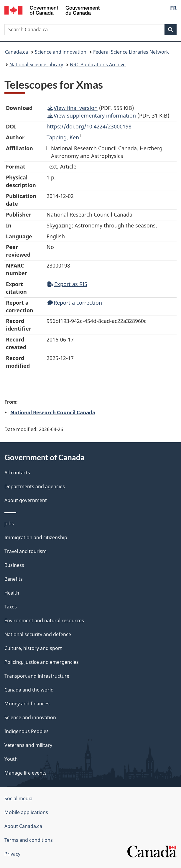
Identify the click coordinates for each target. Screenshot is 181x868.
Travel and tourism (25, 551)
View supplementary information (92, 115)
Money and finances (27, 704)
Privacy (12, 854)
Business (14, 565)
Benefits (14, 579)
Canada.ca (17, 52)
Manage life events (25, 773)
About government (26, 500)
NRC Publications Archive (98, 65)
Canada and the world (29, 690)
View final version (73, 108)
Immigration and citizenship (36, 537)
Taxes (11, 607)
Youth (11, 759)
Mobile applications (26, 812)
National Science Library (36, 65)
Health (12, 593)
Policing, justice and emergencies (42, 662)
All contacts (17, 473)
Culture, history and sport (33, 648)
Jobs (9, 524)
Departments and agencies (35, 486)
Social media (18, 798)
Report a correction (75, 303)
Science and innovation (61, 52)
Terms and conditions (29, 840)
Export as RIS (67, 284)
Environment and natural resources (44, 621)
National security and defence (38, 634)
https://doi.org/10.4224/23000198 (89, 126)
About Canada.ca (23, 826)
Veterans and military (28, 745)
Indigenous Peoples (27, 731)
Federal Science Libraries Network (131, 52)
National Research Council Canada (53, 412)
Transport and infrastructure (37, 676)
